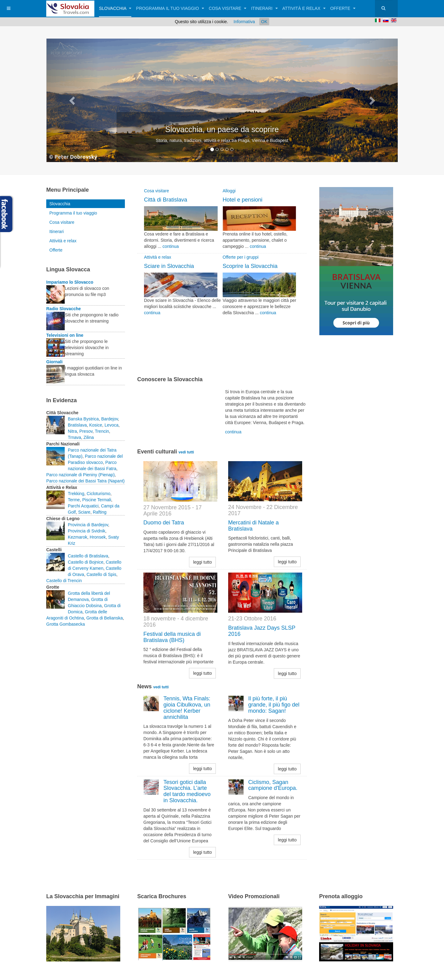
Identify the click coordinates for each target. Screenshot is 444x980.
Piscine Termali (97, 500)
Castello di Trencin (64, 581)
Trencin (102, 431)
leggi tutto (202, 562)
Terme (74, 500)
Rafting (100, 512)
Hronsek (98, 537)
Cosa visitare (228, 8)
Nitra (72, 431)
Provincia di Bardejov (88, 525)
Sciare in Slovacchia (169, 266)
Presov (86, 431)
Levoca (111, 425)
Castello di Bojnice (86, 562)
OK (264, 22)
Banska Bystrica (83, 419)
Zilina (89, 437)
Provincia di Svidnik (86, 531)
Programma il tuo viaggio (170, 8)
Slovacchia (115, 8)
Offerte (343, 8)
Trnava (74, 437)
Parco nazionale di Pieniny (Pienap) (80, 475)
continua (171, 246)
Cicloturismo (99, 494)
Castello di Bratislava (88, 556)
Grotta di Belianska (105, 618)
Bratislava (77, 425)
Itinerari (264, 8)
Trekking (76, 494)
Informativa (244, 22)
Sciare (84, 512)
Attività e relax (304, 8)
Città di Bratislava (166, 200)
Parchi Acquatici (83, 506)
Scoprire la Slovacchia (250, 266)
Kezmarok (78, 537)
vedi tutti (186, 452)
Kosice (96, 425)
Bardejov (109, 419)
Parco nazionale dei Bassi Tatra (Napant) (85, 481)
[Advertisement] (209, 353)
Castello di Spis (102, 574)
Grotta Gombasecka (66, 624)
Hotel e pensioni (243, 200)
